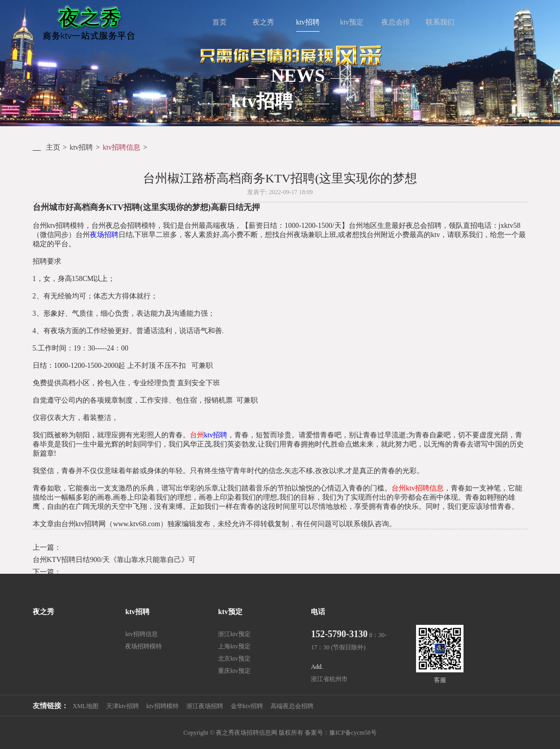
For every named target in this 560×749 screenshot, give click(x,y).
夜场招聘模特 (143, 646)
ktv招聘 (81, 147)
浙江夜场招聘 (205, 706)
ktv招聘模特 (163, 706)
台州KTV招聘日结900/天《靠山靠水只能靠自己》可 (114, 560)
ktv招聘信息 (121, 147)
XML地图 (86, 706)
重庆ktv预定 (234, 671)
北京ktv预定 (234, 659)
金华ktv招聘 (247, 706)
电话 (318, 612)
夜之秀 (43, 612)
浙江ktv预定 (234, 634)
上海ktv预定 (234, 646)
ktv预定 (230, 612)
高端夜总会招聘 (292, 706)
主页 (53, 147)
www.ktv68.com (136, 524)
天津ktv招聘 (122, 706)
